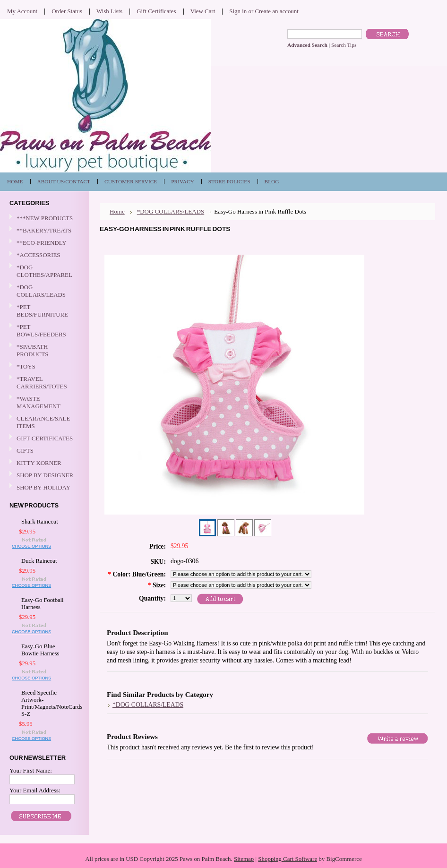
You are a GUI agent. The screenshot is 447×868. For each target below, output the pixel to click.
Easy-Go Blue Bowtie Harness (40, 650)
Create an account (276, 11)
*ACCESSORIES (43, 255)
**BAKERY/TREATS (43, 231)
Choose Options (31, 546)
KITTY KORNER (39, 463)
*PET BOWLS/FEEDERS (43, 331)
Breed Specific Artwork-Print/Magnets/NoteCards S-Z (46, 703)
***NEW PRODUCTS (45, 218)
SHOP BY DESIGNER (43, 476)
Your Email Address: (35, 790)
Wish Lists (109, 11)
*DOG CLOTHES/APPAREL (43, 271)
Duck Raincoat (39, 561)
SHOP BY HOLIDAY (43, 488)
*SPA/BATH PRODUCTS (32, 350)
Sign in (238, 11)
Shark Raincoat (40, 522)
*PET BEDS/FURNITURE (43, 311)
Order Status (67, 11)
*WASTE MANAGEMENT (43, 402)
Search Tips (344, 45)
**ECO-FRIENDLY (42, 243)
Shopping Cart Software (288, 859)
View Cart (203, 11)
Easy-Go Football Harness (43, 604)
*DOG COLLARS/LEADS (43, 291)
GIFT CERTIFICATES (45, 438)
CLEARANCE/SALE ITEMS (43, 422)
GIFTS (43, 451)
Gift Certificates (156, 11)
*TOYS (43, 367)
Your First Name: (31, 770)
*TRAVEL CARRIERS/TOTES (43, 382)
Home (117, 211)
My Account (22, 11)
